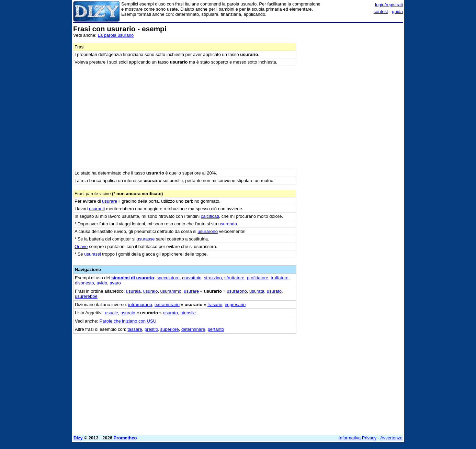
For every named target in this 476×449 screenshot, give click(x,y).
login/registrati (389, 5)
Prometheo (125, 438)
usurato (274, 291)
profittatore (258, 278)
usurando (228, 224)
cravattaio (192, 278)
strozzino (213, 278)
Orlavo (81, 246)
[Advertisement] (351, 128)
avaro (115, 283)
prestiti (151, 329)
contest (381, 12)
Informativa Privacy (358, 438)
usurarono (208, 231)
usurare (110, 201)
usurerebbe (86, 296)
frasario (215, 305)
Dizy (78, 438)
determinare (193, 329)
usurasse (146, 239)
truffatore (280, 278)
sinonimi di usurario (133, 278)
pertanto (216, 329)
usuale (111, 313)
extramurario (167, 305)
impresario (235, 305)
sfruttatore (234, 278)
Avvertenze (391, 438)
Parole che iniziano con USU (128, 321)
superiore (170, 329)
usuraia (133, 291)
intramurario (140, 305)
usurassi (92, 254)
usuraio (151, 291)
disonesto (84, 283)
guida (397, 12)
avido (102, 283)
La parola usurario (116, 35)
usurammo (171, 291)
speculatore (168, 278)
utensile (188, 313)
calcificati (210, 216)
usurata (257, 291)
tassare (135, 329)
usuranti (97, 209)
